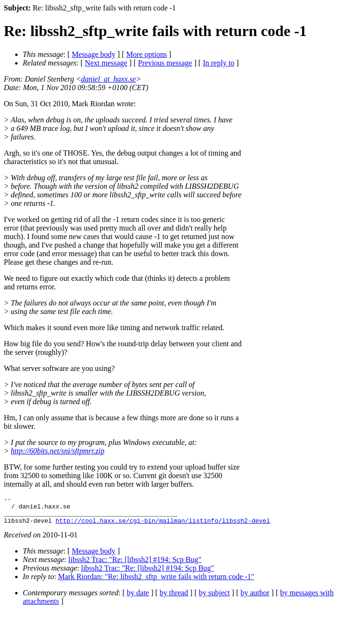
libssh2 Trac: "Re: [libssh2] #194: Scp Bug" (135, 565)
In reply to (219, 63)
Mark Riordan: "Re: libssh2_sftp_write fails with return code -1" (156, 582)
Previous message (165, 63)
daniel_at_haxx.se (109, 79)
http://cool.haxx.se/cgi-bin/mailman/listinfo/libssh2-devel (163, 526)
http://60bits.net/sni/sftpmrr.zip (58, 451)
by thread (174, 598)
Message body (94, 54)
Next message (106, 63)
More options (146, 54)
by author (255, 598)
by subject (214, 598)
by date (138, 598)
